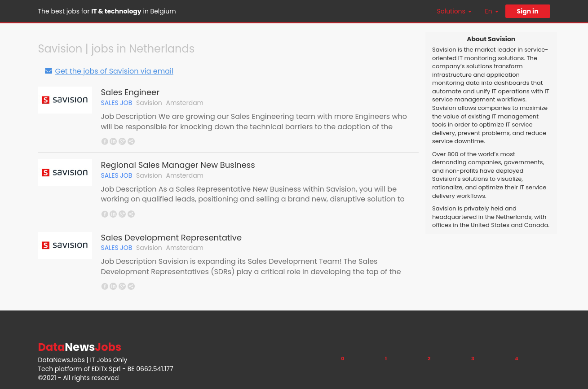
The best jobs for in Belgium (107, 11)
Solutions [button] (454, 11)
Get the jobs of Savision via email (109, 71)
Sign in (527, 11)
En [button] (492, 11)
